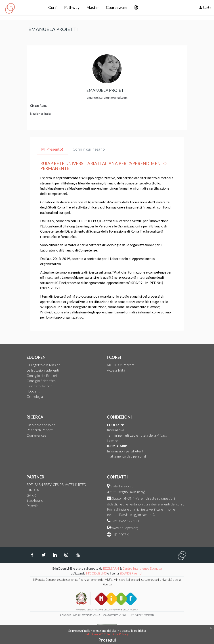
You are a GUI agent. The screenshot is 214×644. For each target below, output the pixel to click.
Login (205, 7)
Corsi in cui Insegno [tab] (89, 149)
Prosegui (107, 640)
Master (93, 7)
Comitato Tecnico (40, 386)
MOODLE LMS (96, 573)
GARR (31, 495)
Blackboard (35, 500)
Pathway (72, 7)
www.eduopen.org (125, 528)
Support (118, 498)
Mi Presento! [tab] (52, 149)
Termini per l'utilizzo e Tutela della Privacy (137, 435)
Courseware (117, 7)
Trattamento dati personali (127, 456)
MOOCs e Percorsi (121, 365)
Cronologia (35, 397)
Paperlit (32, 506)
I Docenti (33, 391)
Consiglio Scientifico (41, 381)
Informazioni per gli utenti (126, 451)
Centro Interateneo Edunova (142, 568)
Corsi (53, 7)
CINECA (33, 490)
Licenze (113, 441)
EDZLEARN (111, 568)
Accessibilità (116, 370)
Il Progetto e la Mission (43, 365)
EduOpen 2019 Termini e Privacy (107, 634)
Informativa (115, 430)
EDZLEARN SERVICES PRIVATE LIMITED (56, 485)
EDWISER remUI (131, 573)
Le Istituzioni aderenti (43, 370)
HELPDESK (120, 535)
